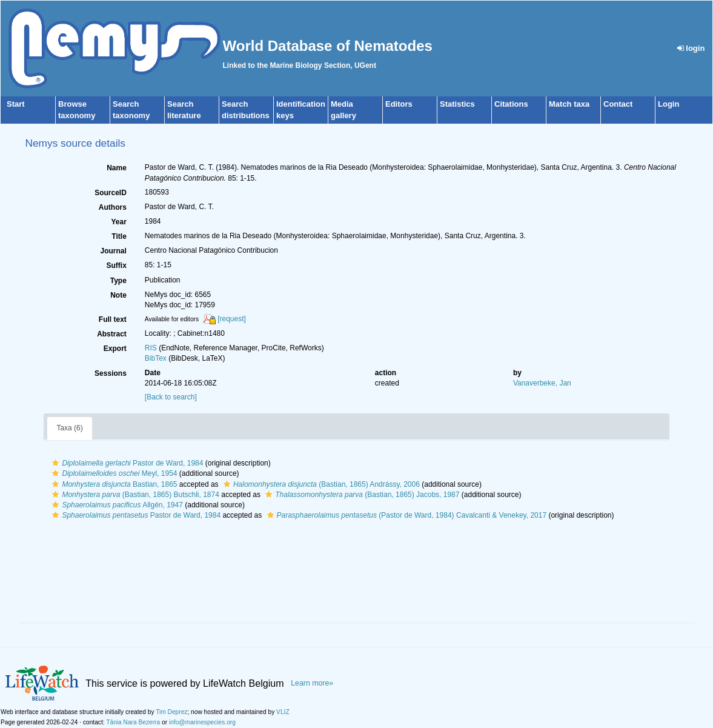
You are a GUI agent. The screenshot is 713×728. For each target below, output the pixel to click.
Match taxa (569, 104)
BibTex (156, 358)
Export (115, 349)
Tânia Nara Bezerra (133, 722)
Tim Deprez (171, 712)
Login (668, 104)
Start (16, 104)
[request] (232, 319)
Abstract (112, 334)
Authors (113, 207)
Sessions (111, 373)
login (691, 48)
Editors (399, 104)
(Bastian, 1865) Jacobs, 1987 (361, 495)
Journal (113, 251)
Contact (618, 104)
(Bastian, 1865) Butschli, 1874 (134, 495)
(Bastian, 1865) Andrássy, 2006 (320, 484)
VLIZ (283, 712)
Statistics (457, 104)
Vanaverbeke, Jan (542, 383)
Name (117, 168)
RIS (151, 348)
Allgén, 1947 (116, 505)
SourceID (111, 193)
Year (118, 222)
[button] (55, 463)
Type (118, 281)
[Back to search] (171, 397)
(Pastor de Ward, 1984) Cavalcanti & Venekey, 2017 (406, 515)
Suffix (116, 265)
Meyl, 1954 (113, 473)
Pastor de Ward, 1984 (126, 463)
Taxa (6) (69, 428)
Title (119, 236)
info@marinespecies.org (202, 722)
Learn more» (312, 683)
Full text (113, 319)
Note (118, 295)
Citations (511, 104)
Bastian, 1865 (113, 484)
